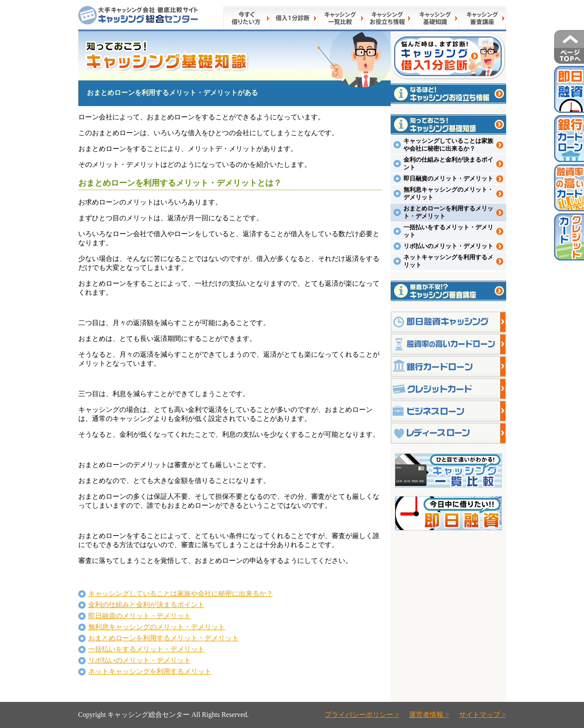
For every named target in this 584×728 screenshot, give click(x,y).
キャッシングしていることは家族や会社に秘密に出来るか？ (181, 593)
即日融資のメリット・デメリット (139, 616)
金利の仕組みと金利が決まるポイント (146, 605)
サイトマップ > (482, 715)
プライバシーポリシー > (362, 715)
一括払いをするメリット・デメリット (146, 649)
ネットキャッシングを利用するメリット (150, 671)
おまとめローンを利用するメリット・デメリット (163, 638)
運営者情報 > (429, 715)
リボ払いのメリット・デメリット (139, 660)
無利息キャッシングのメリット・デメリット (157, 627)
